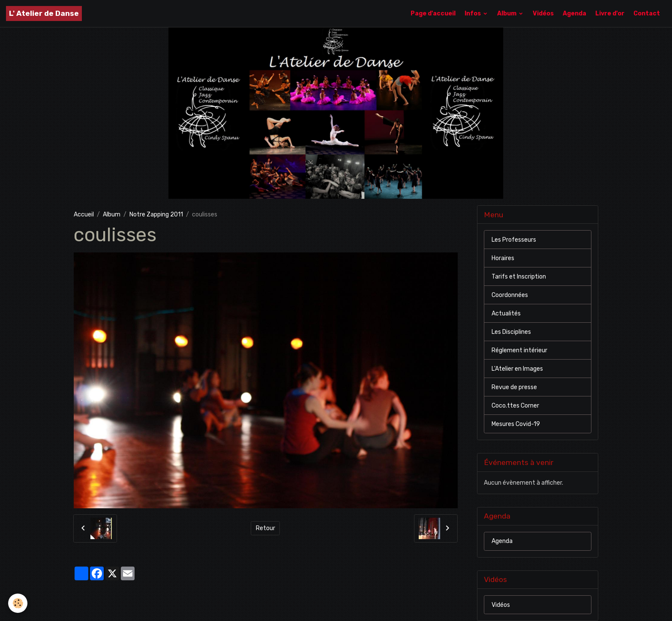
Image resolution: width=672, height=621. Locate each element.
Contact (647, 13)
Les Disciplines (511, 332)
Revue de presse (514, 387)
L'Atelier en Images (517, 369)
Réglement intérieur (519, 350)
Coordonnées (510, 295)
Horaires (503, 258)
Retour (265, 528)
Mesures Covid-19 (516, 424)
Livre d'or (610, 13)
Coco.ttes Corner (515, 406)
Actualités (506, 313)
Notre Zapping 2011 (156, 214)
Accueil (84, 214)
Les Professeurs (514, 240)
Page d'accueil (433, 13)
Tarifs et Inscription (519, 277)
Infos (473, 13)
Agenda (574, 13)
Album (507, 13)
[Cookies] (18, 603)
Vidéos (543, 13)
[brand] (44, 13)
